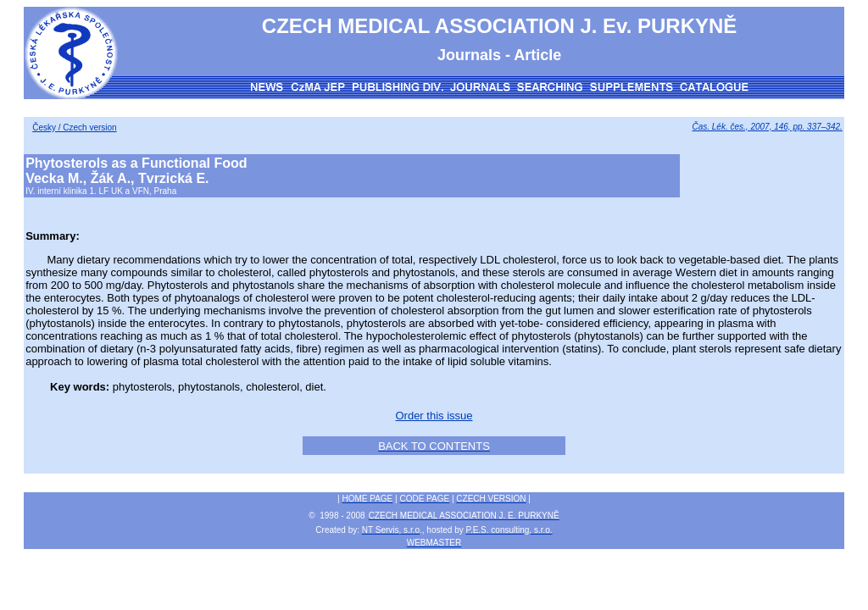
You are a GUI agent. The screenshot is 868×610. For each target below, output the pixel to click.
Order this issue (434, 416)
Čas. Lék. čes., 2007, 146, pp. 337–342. (767, 127)
